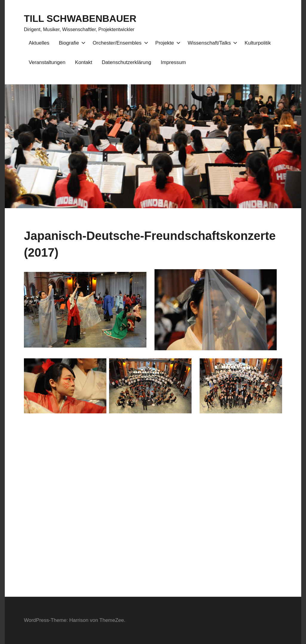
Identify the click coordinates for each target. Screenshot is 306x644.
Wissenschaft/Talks (211, 43)
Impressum (173, 62)
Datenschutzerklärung (127, 62)
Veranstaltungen (47, 62)
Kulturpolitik (258, 43)
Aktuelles (39, 43)
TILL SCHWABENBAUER (80, 19)
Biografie (71, 43)
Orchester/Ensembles (119, 43)
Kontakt (84, 62)
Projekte (167, 43)
